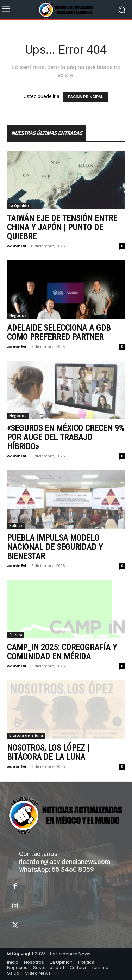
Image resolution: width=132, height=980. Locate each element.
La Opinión (19, 206)
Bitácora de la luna (26, 735)
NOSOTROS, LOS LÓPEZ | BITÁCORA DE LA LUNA (48, 752)
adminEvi (17, 246)
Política (16, 525)
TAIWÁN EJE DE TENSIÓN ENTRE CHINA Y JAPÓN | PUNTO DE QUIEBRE (62, 227)
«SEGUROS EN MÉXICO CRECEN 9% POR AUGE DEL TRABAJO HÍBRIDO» (66, 437)
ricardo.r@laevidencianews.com (65, 862)
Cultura (16, 635)
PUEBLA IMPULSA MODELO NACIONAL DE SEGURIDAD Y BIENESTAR (55, 547)
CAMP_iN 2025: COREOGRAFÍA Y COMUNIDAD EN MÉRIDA (62, 652)
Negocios (18, 315)
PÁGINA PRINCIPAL (86, 97)
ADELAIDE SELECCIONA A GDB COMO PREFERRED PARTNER (59, 332)
